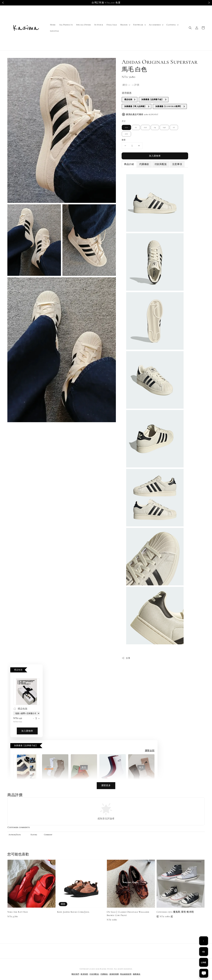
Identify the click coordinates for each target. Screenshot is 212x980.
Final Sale (112, 25)
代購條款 (144, 164)
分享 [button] (126, 658)
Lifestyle (55, 31)
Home (53, 25)
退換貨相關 (114, 974)
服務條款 (137, 974)
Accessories (155, 25)
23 (136, 127)
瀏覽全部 (150, 751)
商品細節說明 (126, 974)
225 (126, 127)
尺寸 (124, 121)
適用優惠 (127, 93)
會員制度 (84, 974)
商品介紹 (129, 164)
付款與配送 (161, 164)
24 (155, 127)
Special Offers (83, 25)
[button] (190, 28)
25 (174, 127)
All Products (66, 25)
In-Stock (99, 25)
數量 (124, 140)
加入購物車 (155, 156)
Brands (124, 25)
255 (126, 134)
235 (145, 127)
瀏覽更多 (106, 785)
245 (164, 127)
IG (204, 952)
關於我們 (75, 974)
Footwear (138, 25)
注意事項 (177, 164)
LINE (204, 962)
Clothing (171, 25)
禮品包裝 (20, 709)
